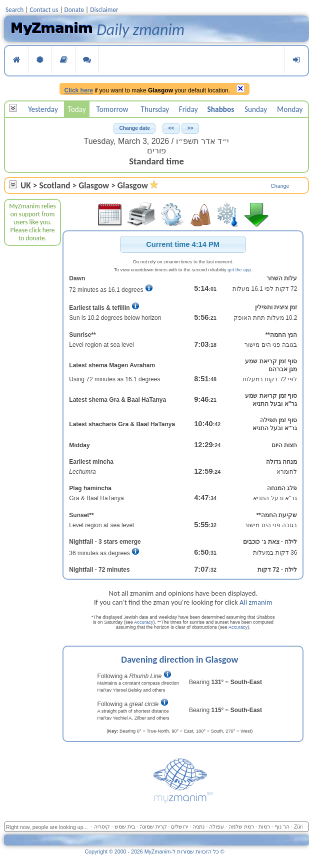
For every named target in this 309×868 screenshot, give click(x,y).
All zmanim (256, 602)
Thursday (155, 109)
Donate (74, 10)
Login (296, 60)
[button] (134, 128)
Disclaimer (104, 10)
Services (40, 60)
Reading (63, 60)
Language (87, 60)
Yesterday (43, 109)
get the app (239, 270)
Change (280, 186)
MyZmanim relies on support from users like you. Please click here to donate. (32, 222)
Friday (188, 109)
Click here (79, 90)
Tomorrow (112, 109)
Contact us (44, 10)
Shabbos (221, 109)
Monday (290, 109)
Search (14, 10)
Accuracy (143, 622)
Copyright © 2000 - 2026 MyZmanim (154, 852)
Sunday (256, 109)
